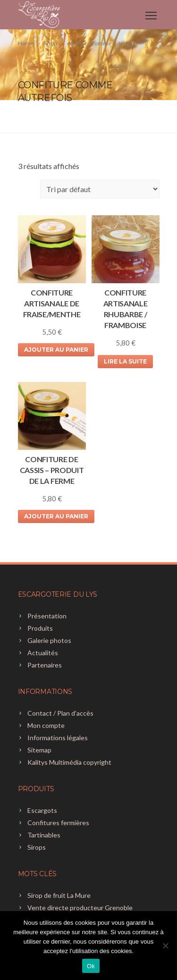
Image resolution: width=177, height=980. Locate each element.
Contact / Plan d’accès (60, 713)
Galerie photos (49, 640)
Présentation (47, 616)
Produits (40, 628)
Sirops (37, 847)
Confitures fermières (58, 823)
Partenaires (45, 665)
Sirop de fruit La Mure (59, 895)
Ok (91, 966)
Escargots (42, 810)
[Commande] (100, 189)
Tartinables (44, 835)
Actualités (43, 653)
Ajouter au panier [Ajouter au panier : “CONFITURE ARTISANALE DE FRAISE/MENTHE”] (56, 350)
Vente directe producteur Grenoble (80, 908)
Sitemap (39, 750)
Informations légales (58, 738)
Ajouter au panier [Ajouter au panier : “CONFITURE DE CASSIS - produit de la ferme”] (56, 516)
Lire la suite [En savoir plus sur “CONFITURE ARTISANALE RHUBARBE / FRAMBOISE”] (125, 361)
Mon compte (46, 725)
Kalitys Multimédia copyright (69, 762)
